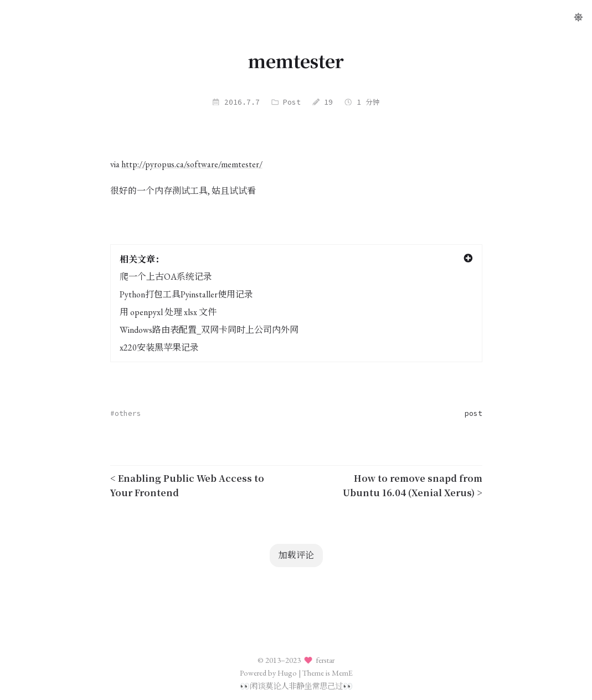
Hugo (287, 673)
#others (126, 413)
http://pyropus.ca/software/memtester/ (192, 164)
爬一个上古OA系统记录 (166, 277)
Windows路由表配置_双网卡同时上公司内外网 (209, 330)
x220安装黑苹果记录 (159, 348)
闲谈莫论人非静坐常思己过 (296, 686)
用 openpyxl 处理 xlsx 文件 (168, 312)
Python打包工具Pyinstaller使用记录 (186, 294)
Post (292, 102)
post (473, 413)
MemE (342, 673)
